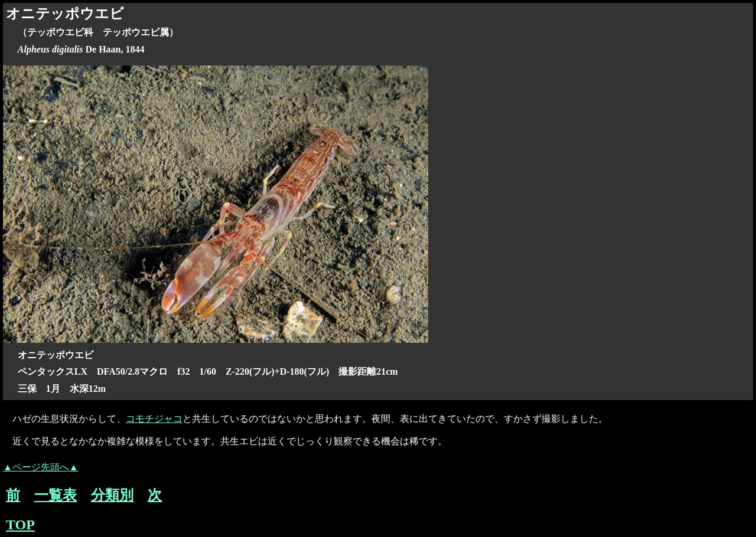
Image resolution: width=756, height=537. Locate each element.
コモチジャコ (154, 419)
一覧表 (56, 495)
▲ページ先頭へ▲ (41, 467)
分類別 (112, 495)
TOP (20, 525)
